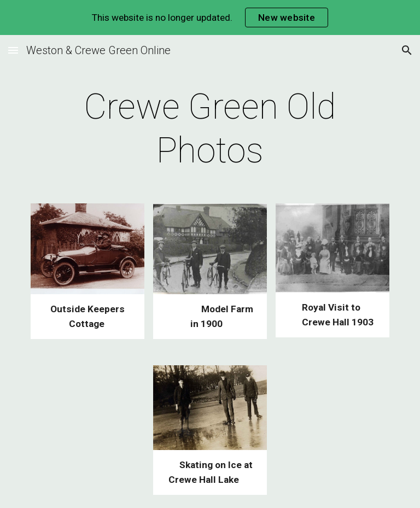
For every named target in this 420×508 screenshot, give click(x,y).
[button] (13, 50)
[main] (210, 129)
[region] (210, 17)
